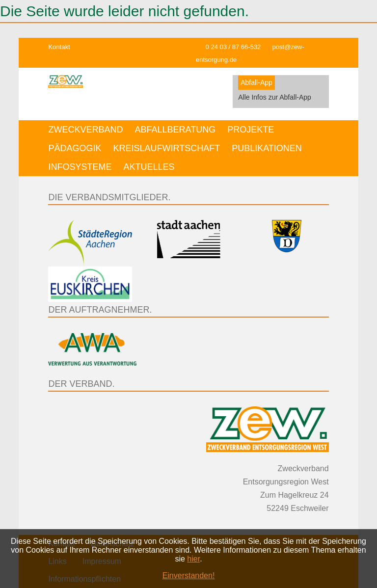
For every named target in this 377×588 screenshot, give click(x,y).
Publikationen (267, 148)
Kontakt (59, 47)
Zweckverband (85, 130)
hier (193, 559)
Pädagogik (75, 148)
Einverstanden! (189, 575)
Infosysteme (80, 167)
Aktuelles (149, 167)
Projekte (251, 130)
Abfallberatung (175, 130)
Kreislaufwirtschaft (166, 148)
